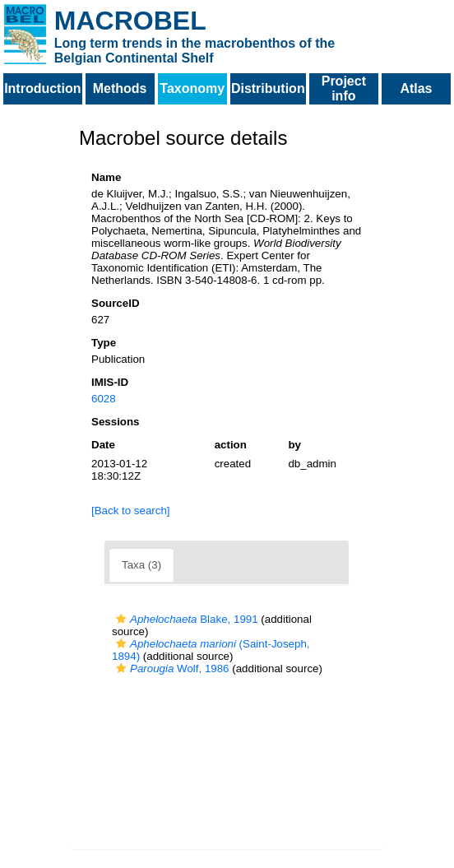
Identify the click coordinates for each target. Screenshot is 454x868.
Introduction (42, 88)
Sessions (116, 422)
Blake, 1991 (185, 619)
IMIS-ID (110, 382)
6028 (104, 399)
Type (104, 343)
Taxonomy (192, 88)
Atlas (416, 88)
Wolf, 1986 (171, 668)
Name (106, 177)
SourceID (116, 303)
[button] (121, 619)
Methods (120, 88)
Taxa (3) (141, 565)
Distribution (268, 88)
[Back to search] (131, 511)
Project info (344, 88)
